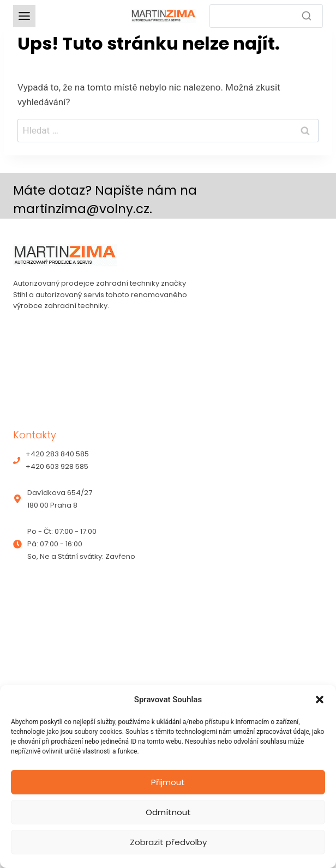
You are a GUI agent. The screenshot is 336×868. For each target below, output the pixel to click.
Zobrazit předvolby (168, 842)
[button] (320, 700)
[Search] (266, 16)
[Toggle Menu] (24, 16)
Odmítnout (168, 812)
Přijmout (168, 782)
